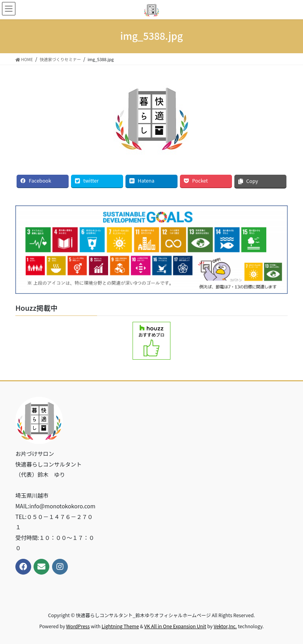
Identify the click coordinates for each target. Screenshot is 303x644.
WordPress (78, 626)
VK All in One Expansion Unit (175, 626)
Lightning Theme (120, 626)
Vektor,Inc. (225, 626)
